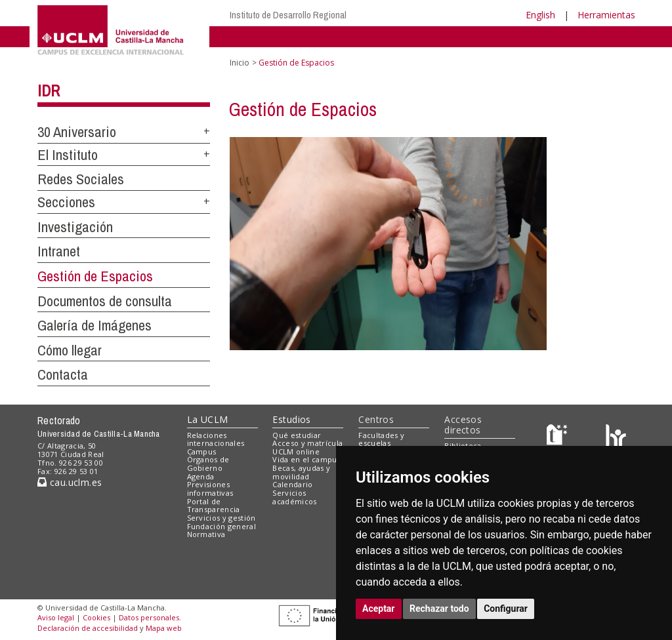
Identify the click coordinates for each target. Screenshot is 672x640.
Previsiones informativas (210, 489)
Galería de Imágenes (94, 325)
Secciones (66, 202)
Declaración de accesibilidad (88, 628)
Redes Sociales (81, 179)
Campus (202, 451)
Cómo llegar (70, 350)
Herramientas (606, 15)
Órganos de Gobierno (208, 464)
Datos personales (149, 617)
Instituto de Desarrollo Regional (288, 15)
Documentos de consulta (105, 301)
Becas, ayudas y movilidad (301, 472)
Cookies (96, 617)
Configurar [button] (506, 609)
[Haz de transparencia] (559, 438)
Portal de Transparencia (214, 506)
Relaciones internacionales (216, 439)
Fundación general (222, 526)
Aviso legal (56, 617)
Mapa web (164, 628)
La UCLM (208, 419)
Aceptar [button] (379, 609)
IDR (49, 90)
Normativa (206, 534)
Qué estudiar (297, 435)
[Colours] (616, 438)
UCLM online (296, 451)
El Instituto (68, 155)
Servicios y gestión (221, 518)
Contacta (63, 374)
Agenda (201, 476)
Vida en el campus (306, 459)
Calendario (292, 484)
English (540, 15)
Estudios (291, 419)
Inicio (240, 63)
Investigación (75, 227)
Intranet (59, 251)
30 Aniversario (77, 132)
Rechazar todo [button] (439, 609)
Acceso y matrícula (307, 443)
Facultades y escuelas (381, 439)
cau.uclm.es (70, 482)
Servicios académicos (294, 497)
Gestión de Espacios (95, 276)
